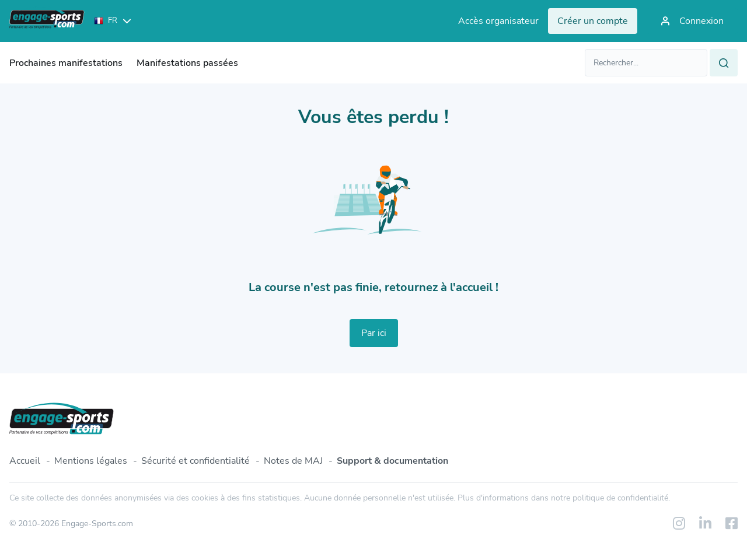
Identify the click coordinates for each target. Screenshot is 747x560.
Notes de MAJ (293, 461)
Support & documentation (392, 461)
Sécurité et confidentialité (196, 461)
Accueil (25, 461)
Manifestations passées (187, 63)
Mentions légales (91, 461)
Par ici (374, 333)
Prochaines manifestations (66, 63)
